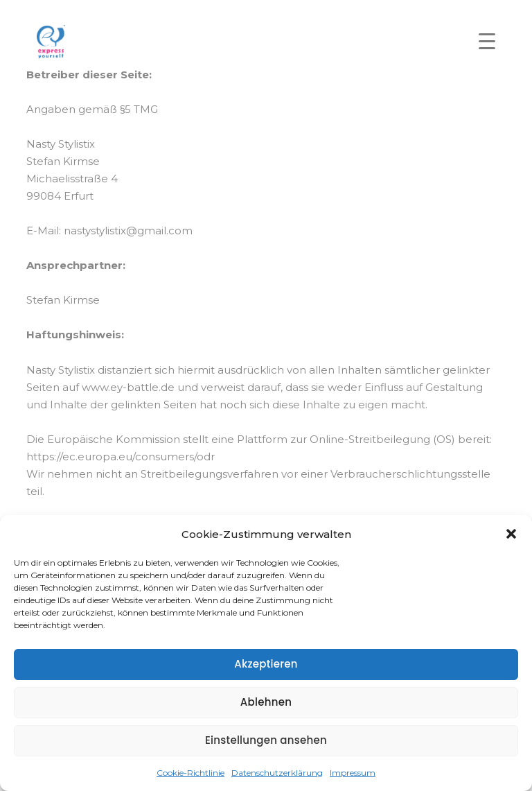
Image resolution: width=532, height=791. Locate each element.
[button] (511, 534)
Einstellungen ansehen (266, 740)
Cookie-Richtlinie (190, 773)
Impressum (353, 773)
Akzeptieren (266, 664)
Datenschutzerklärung (277, 773)
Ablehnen (266, 702)
